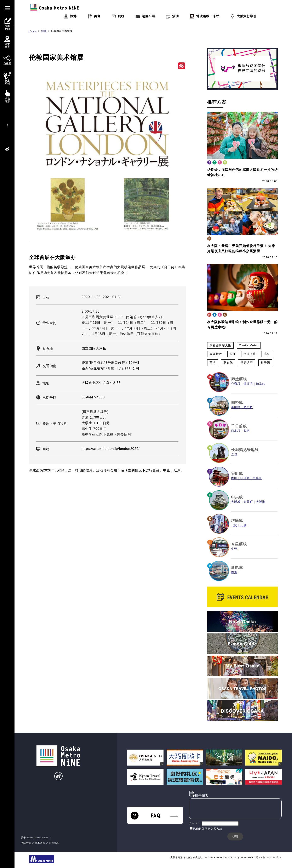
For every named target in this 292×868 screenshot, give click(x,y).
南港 (234, 573)
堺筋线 (237, 521)
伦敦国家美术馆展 (62, 31)
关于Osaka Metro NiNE (35, 838)
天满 (244, 525)
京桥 (234, 455)
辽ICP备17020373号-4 (269, 857)
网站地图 (54, 843)
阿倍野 (245, 478)
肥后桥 (248, 407)
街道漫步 (250, 354)
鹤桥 (247, 431)
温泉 (267, 354)
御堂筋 (261, 384)
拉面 (233, 354)
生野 (234, 549)
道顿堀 (248, 384)
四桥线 (237, 403)
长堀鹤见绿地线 (245, 450)
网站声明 (26, 843)
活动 (44, 31)
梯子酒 (265, 363)
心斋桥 (236, 384)
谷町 (234, 478)
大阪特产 (216, 354)
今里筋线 (239, 544)
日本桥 (236, 431)
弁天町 (248, 502)
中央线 (237, 497)
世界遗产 (247, 363)
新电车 (237, 568)
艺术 (213, 363)
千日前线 (239, 426)
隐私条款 (40, 843)
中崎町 (257, 478)
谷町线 (237, 474)
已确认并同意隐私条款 (208, 829)
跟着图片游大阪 (220, 345)
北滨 (234, 525)
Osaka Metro (249, 345)
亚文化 (228, 363)
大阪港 (261, 502)
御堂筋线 (239, 379)
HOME (33, 31)
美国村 (236, 407)
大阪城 (236, 502)
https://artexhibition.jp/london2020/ (111, 449)
